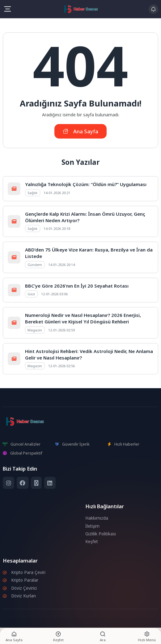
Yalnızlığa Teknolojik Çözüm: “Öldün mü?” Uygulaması (86, 184)
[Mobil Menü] (7, 9)
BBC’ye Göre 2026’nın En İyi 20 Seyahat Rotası (77, 286)
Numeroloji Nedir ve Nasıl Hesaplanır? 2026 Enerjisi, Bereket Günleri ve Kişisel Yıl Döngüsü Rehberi (83, 318)
